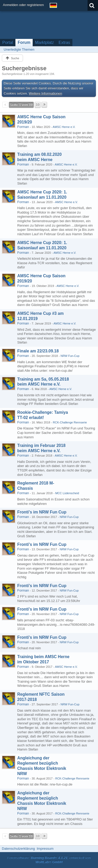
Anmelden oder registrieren (23, 5)
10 (38, 105)
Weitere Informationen (45, 93)
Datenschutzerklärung (18, 849)
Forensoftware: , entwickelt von (49, 860)
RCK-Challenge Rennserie (70, 422)
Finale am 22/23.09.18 (38, 351)
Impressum (45, 849)
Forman (23, 127)
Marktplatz (44, 42)
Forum (24, 42)
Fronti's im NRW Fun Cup (42, 512)
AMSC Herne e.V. (64, 127)
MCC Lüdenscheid (67, 493)
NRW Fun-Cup (70, 356)
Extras (64, 42)
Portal (8, 42)
